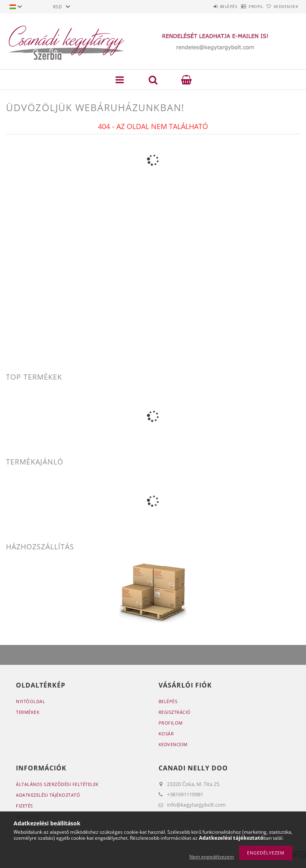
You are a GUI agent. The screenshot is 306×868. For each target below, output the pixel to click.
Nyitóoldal (30, 701)
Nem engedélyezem (212, 857)
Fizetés (25, 806)
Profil (243, 6)
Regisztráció (175, 712)
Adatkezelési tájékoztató (48, 795)
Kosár (166, 734)
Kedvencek (282, 6)
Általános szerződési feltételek (57, 784)
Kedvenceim (173, 744)
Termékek (28, 712)
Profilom (171, 723)
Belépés (208, 6)
